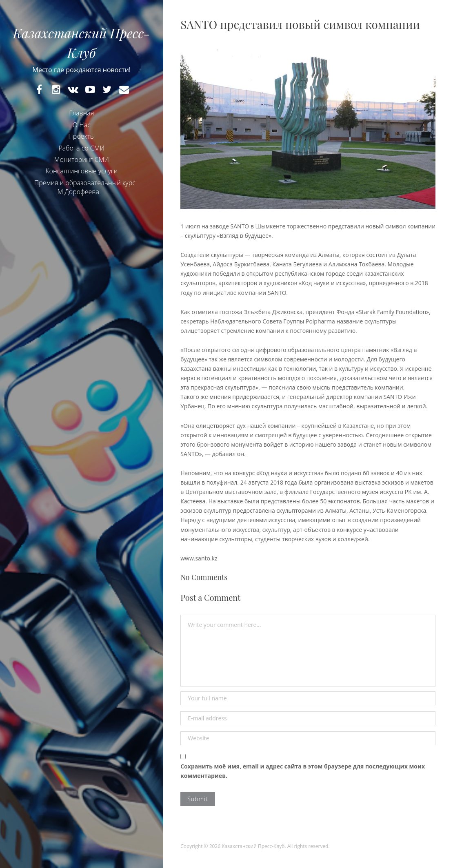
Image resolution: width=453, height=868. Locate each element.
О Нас (82, 125)
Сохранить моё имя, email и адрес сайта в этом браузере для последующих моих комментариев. (303, 771)
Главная (81, 113)
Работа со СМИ (81, 148)
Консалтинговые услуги (81, 171)
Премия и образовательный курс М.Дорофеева (85, 187)
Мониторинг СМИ (82, 159)
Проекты (81, 136)
